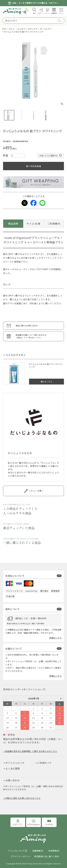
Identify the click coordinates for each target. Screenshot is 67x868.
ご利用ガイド (45, 763)
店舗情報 (37, 851)
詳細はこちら (55, 638)
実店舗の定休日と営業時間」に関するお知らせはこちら (31, 751)
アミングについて (16, 851)
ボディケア (33, 29)
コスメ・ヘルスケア (17, 29)
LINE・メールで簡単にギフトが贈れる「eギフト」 (36, 3)
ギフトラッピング (15, 763)
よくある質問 (13, 768)
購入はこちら (46, 381)
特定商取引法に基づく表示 (47, 856)
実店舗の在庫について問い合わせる (38, 336)
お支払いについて (15, 576)
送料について (13, 609)
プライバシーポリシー (21, 856)
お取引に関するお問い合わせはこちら (23, 798)
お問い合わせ (13, 780)
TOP (4, 29)
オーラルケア (46, 29)
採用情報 (53, 851)
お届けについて (14, 649)
